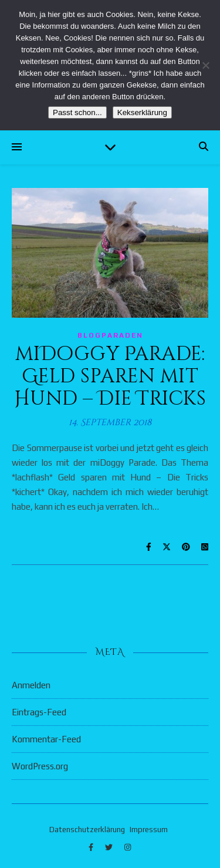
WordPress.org (40, 766)
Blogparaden (110, 335)
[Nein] (205, 65)
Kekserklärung (142, 112)
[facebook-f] (92, 847)
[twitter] (110, 847)
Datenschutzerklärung (87, 830)
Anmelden (31, 685)
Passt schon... (77, 112)
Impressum (149, 830)
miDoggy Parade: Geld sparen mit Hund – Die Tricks (110, 376)
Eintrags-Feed (39, 712)
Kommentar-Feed (46, 739)
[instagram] (128, 847)
